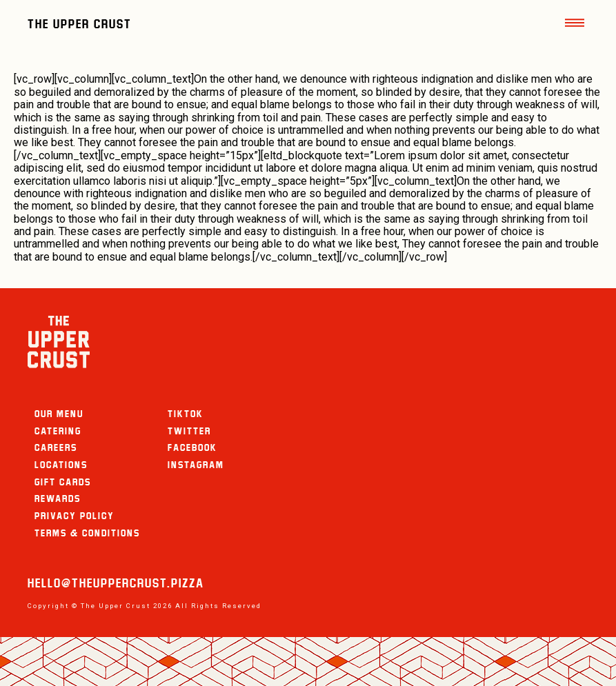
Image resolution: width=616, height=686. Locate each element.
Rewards (58, 498)
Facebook (192, 447)
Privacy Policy (74, 516)
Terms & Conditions (87, 533)
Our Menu (59, 414)
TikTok (186, 414)
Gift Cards (63, 482)
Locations (61, 465)
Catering (58, 431)
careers (56, 447)
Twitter (189, 431)
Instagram (196, 465)
